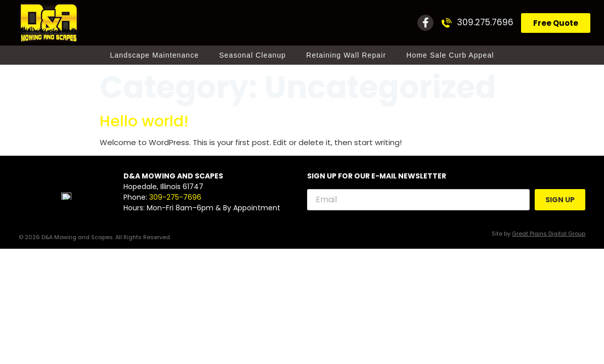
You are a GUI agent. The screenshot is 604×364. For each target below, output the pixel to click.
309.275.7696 (485, 22)
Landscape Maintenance (155, 55)
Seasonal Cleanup (252, 55)
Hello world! (144, 121)
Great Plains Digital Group (549, 234)
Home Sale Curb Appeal (450, 55)
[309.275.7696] (447, 23)
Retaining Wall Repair (346, 55)
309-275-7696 (175, 198)
